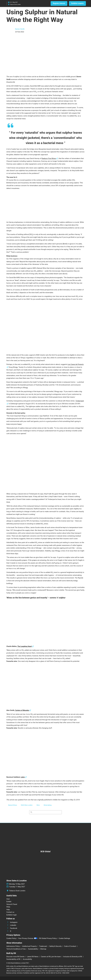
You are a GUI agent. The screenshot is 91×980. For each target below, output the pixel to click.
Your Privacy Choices (28, 938)
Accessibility (27, 959)
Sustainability (33, 949)
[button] (59, 3)
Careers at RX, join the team (51, 957)
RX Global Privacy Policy (48, 938)
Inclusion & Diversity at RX (73, 957)
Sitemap (43, 949)
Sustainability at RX (14, 959)
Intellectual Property (30, 946)
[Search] (45, 812)
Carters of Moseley (22, 710)
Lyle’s (23, 777)
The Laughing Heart (25, 646)
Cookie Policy (11, 938)
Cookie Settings (64, 938)
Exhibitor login (12, 915)
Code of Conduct (70, 946)
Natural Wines (13, 805)
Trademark (43, 946)
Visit (8, 899)
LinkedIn (11, 925)
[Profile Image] (10, 31)
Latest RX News (33, 957)
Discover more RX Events (16, 957)
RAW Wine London (27, 805)
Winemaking (48, 805)
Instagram (12, 922)
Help (8, 910)
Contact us (10, 912)
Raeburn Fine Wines (49, 158)
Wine (38, 805)
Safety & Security (56, 946)
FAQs (8, 907)
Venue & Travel (12, 904)
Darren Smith (20, 29)
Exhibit (9, 902)
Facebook (12, 928)
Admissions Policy (13, 946)
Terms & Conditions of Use (16, 949)
